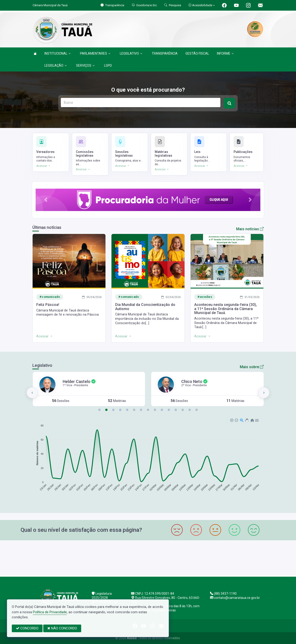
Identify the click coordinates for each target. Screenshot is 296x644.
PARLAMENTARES (95, 53)
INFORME (225, 53)
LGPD (108, 65)
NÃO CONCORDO (62, 628)
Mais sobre (252, 367)
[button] (46, 200)
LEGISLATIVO (131, 53)
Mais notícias (250, 229)
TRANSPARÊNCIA (165, 53)
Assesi (132, 638)
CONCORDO (27, 628)
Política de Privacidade (50, 612)
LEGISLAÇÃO (55, 65)
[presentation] (32, 393)
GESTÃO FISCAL (197, 53)
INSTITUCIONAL (57, 53)
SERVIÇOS (85, 65)
